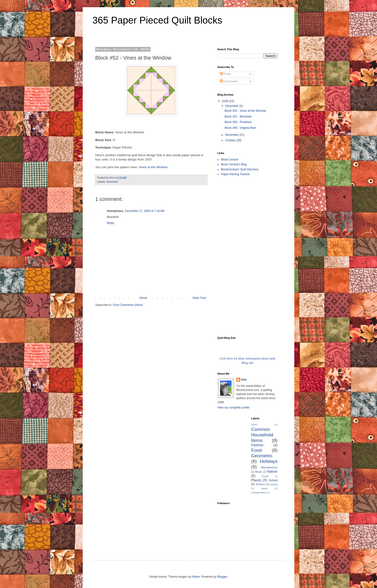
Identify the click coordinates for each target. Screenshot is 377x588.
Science (260, 484)
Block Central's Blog (234, 164)
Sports (264, 488)
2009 (226, 101)
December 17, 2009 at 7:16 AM (145, 211)
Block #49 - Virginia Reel (240, 128)
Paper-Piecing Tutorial (235, 174)
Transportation (259, 492)
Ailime (196, 577)
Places (256, 480)
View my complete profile (233, 408)
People (265, 476)
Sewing (274, 484)
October (231, 140)
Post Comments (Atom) (128, 305)
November (232, 135)
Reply (110, 223)
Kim (244, 380)
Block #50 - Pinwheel (238, 122)
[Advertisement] (237, 256)
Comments (229, 81)
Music (259, 472)
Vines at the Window (153, 167)
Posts (225, 74)
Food (257, 450)
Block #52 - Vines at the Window (245, 111)
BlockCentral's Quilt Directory (240, 169)
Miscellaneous (269, 467)
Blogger (222, 577)
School (273, 480)
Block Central (229, 160)
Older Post (199, 298)
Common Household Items (262, 435)
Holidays (269, 461)
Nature (272, 471)
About (254, 424)
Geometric (112, 182)
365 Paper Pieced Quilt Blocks (157, 20)
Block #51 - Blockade (238, 117)
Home (143, 298)
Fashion (257, 445)
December (232, 106)
